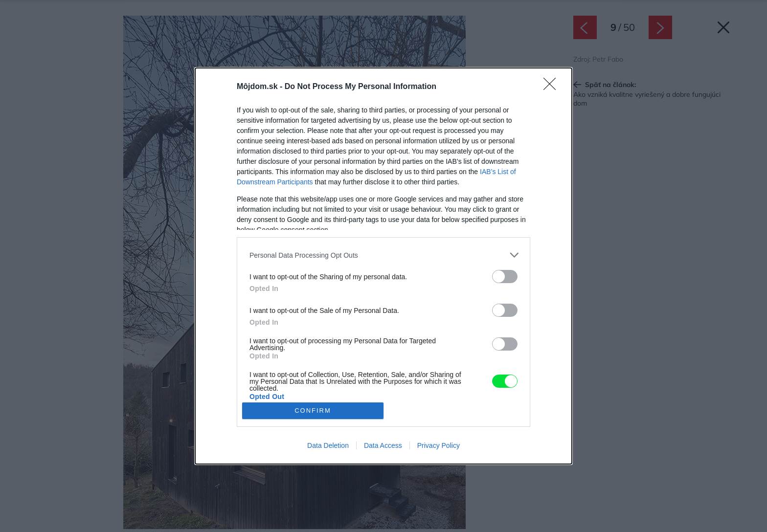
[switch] (505, 277)
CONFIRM (313, 410)
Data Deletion (328, 445)
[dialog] (383, 266)
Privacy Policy (439, 445)
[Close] (553, 87)
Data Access (383, 445)
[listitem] (383, 255)
